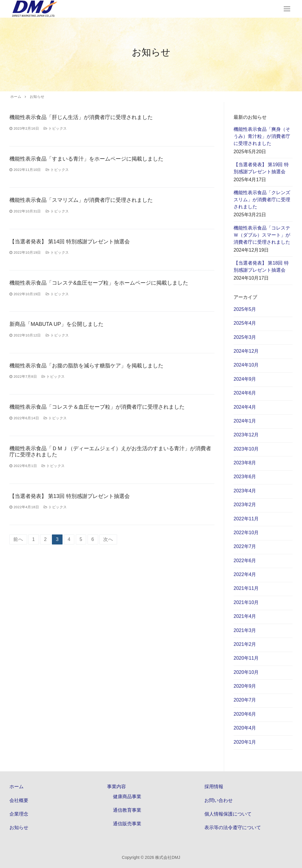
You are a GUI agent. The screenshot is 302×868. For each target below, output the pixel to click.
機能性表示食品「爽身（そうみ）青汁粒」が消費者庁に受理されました (262, 136)
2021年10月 (246, 602)
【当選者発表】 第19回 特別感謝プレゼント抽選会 (261, 168)
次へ (108, 539)
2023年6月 (245, 477)
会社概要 (19, 800)
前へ (18, 539)
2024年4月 (245, 407)
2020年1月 (245, 742)
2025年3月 (245, 337)
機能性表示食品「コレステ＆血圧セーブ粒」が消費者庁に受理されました (97, 407)
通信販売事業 (127, 824)
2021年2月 (245, 644)
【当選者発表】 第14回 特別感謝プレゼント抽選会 (70, 242)
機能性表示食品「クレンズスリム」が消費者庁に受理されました (262, 200)
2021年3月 (245, 630)
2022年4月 (245, 574)
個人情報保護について (228, 814)
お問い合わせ (219, 800)
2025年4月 (245, 323)
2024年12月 (246, 351)
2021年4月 (245, 616)
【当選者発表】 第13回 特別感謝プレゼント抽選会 (70, 496)
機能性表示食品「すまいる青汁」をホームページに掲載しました (86, 159)
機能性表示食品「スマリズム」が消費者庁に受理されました (81, 200)
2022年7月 (245, 546)
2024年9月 (245, 379)
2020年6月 (245, 714)
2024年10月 (246, 365)
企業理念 (19, 814)
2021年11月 (246, 588)
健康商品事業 (127, 797)
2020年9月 (245, 686)
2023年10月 (246, 449)
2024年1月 (245, 421)
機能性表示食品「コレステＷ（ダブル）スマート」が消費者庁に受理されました (262, 235)
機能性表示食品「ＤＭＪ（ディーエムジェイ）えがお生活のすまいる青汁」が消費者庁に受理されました (110, 452)
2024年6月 (245, 393)
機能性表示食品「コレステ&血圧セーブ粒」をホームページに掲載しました (99, 283)
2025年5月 (245, 309)
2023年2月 (245, 505)
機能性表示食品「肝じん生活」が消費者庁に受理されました (81, 117)
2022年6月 (245, 561)
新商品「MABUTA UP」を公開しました (56, 324)
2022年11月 (246, 519)
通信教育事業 (127, 810)
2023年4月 (245, 491)
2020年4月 (245, 728)
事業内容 (117, 787)
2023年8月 (245, 463)
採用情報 (214, 787)
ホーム (17, 787)
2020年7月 (245, 700)
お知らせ (19, 827)
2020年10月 (246, 672)
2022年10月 (246, 533)
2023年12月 (246, 435)
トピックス (55, 128)
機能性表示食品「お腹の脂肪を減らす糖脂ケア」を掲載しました (86, 366)
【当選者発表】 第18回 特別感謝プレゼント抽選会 (261, 266)
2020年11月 (246, 658)
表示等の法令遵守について (233, 827)
